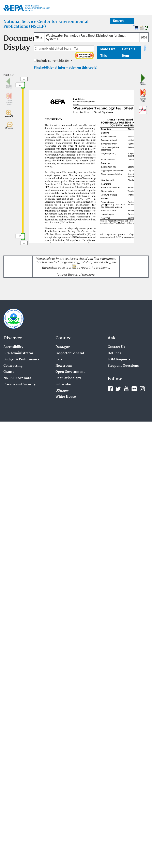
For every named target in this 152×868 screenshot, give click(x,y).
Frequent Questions (123, 366)
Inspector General (70, 353)
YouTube (126, 389)
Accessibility (13, 347)
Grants (9, 372)
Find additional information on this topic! (66, 67)
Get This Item (129, 52)
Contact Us (116, 347)
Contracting (13, 366)
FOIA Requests (119, 360)
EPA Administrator (18, 353)
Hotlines (114, 353)
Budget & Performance (21, 360)
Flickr (134, 389)
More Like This (108, 52)
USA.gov (62, 391)
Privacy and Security (20, 384)
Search (118, 21)
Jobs (59, 360)
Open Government (70, 372)
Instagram (142, 389)
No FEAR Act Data (17, 378)
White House (66, 397)
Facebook (110, 389)
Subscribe (63, 384)
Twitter (118, 389)
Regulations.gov (68, 378)
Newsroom (64, 366)
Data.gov (63, 347)
